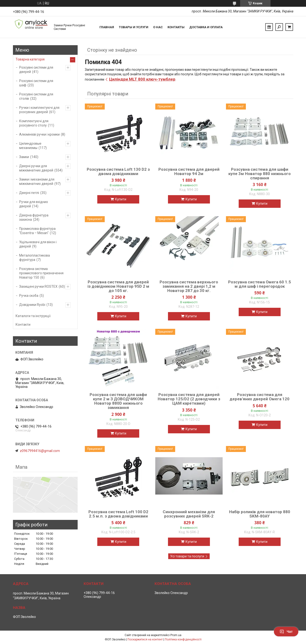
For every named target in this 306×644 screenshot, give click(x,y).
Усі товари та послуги (187, 556)
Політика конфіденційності (183, 639)
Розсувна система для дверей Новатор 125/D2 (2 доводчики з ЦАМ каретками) (189, 399)
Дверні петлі (29, 193)
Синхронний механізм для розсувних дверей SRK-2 (189, 514)
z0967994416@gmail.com (40, 451)
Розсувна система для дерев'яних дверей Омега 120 (260, 397)
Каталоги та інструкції (33, 316)
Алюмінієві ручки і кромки (39, 134)
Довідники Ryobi (32, 305)
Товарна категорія (30, 59)
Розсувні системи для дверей (36, 70)
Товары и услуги (134, 27)
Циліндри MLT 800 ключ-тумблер (142, 79)
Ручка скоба (29, 296)
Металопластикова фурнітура (35, 258)
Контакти (23, 325)
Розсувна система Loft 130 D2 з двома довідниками (118, 171)
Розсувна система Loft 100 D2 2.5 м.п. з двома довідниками (118, 514)
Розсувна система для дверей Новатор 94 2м (189, 171)
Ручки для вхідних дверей (34, 204)
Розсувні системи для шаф (36, 83)
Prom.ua (176, 635)
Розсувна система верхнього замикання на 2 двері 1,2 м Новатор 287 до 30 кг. (189, 286)
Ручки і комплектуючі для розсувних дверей (39, 110)
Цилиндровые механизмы (30, 146)
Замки (24, 157)
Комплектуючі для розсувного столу (34, 123)
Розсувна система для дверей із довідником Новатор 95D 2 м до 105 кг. (118, 286)
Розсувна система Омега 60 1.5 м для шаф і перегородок (260, 284)
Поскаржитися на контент (145, 639)
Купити (121, 199)
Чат (286, 632)
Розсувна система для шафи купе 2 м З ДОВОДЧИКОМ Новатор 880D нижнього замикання (118, 401)
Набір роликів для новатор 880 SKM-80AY (260, 514)
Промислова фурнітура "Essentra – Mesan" (37, 231)
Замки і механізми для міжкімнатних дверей (37, 182)
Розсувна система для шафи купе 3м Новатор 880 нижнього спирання (260, 174)
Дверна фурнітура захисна (34, 217)
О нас (158, 27)
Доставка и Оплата (206, 27)
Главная (107, 27)
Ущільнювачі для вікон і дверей (38, 244)
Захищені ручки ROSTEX (38, 286)
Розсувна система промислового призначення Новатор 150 (41, 273)
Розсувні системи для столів (36, 96)
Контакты (176, 27)
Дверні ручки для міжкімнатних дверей (36, 168)
